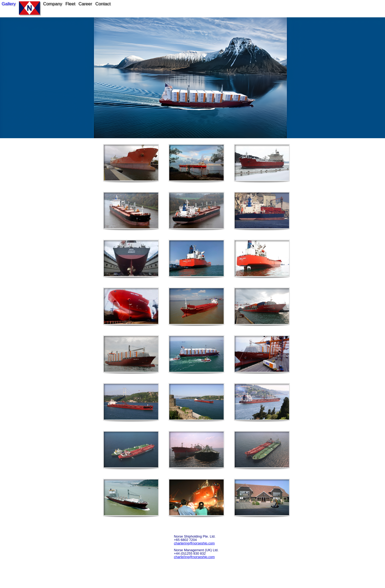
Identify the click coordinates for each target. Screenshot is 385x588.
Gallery (9, 4)
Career (85, 4)
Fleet (70, 4)
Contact (103, 4)
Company (53, 4)
